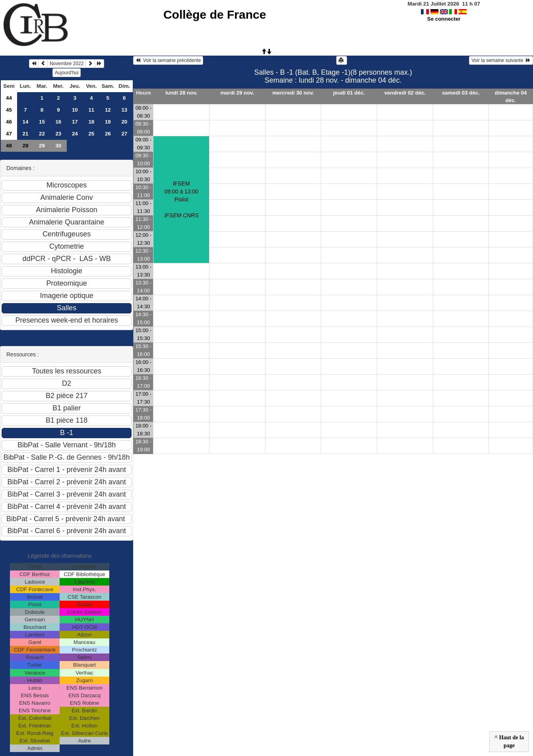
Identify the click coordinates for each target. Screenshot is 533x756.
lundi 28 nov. (181, 93)
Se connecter (444, 19)
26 (108, 134)
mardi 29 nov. (237, 93)
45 (9, 110)
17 (75, 122)
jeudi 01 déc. (349, 93)
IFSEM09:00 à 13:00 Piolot (181, 199)
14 (25, 122)
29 (42, 146)
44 (9, 98)
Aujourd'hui (67, 73)
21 (25, 134)
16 (58, 122)
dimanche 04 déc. (511, 97)
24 (75, 134)
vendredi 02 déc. (405, 93)
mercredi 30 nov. (293, 93)
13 (124, 110)
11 (91, 110)
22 (42, 134)
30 (58, 146)
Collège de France (215, 15)
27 (124, 134)
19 (108, 122)
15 (42, 122)
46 (9, 122)
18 (91, 122)
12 (108, 110)
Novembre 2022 (67, 64)
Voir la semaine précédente (168, 60)
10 (75, 110)
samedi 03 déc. (461, 93)
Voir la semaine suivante (501, 60)
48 (9, 146)
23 (58, 134)
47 (9, 134)
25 (91, 134)
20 (124, 122)
